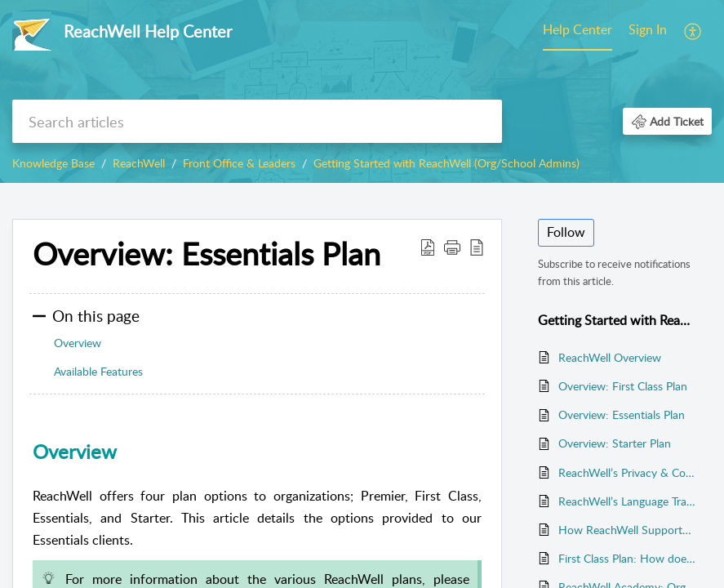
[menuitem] (577, 31)
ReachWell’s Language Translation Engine (627, 501)
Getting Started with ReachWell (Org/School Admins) (446, 163)
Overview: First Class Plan (623, 386)
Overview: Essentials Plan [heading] (207, 254)
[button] (693, 31)
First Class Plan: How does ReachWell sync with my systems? (627, 558)
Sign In (648, 29)
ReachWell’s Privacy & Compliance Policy (627, 472)
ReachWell (139, 163)
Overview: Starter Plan (615, 443)
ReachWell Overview (610, 357)
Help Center (577, 29)
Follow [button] (566, 232)
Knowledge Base (53, 163)
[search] (257, 121)
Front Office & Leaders (239, 163)
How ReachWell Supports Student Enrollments (627, 530)
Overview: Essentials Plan (622, 414)
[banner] (362, 91)
